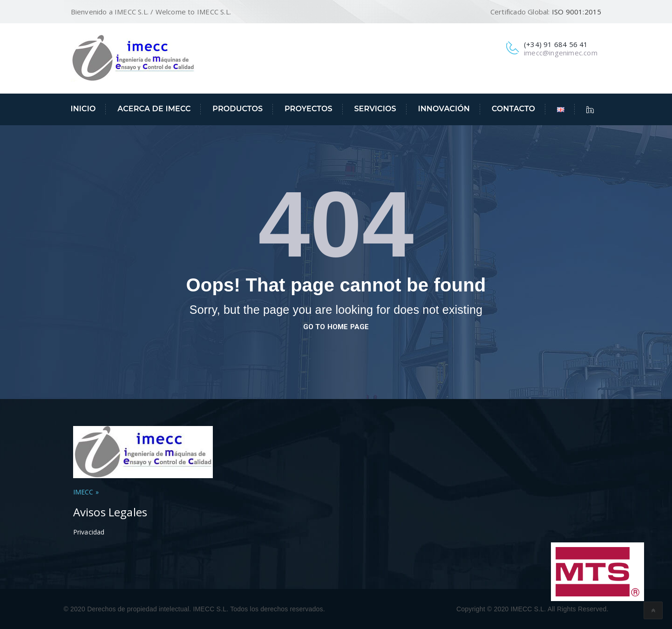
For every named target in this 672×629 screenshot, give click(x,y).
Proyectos (309, 109)
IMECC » (86, 492)
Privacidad (89, 532)
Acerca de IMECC (154, 109)
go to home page (336, 327)
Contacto (514, 109)
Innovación (444, 109)
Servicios (375, 109)
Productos (238, 109)
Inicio (83, 109)
